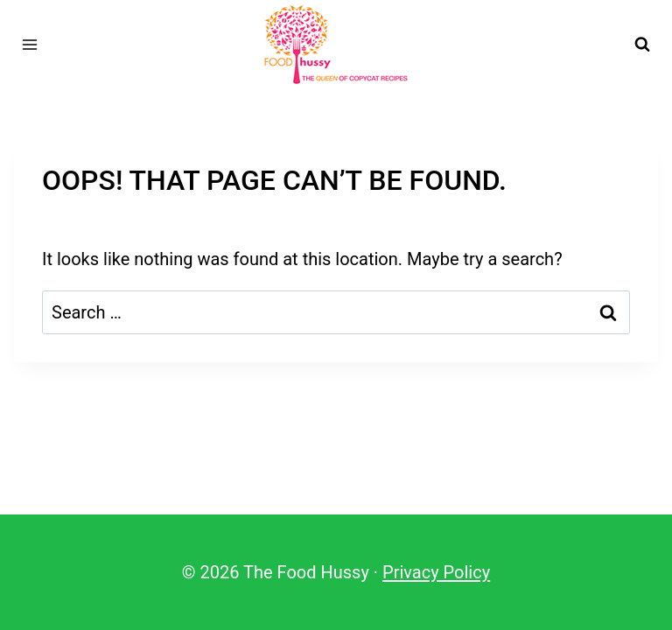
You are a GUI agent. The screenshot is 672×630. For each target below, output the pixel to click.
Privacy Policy (436, 572)
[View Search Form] (642, 45)
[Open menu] (30, 44)
